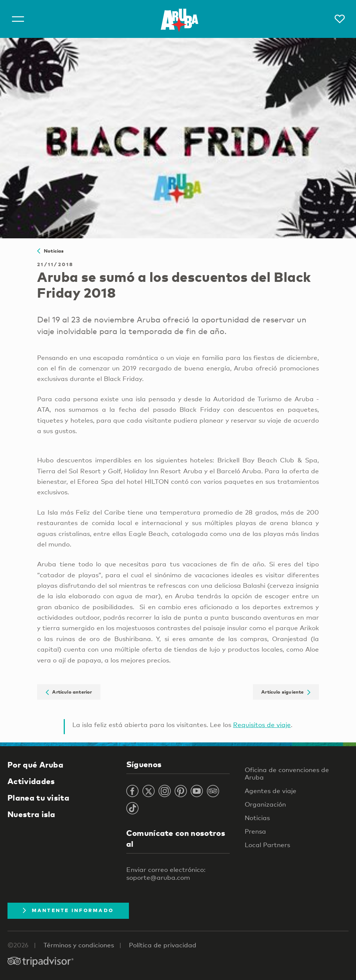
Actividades (31, 781)
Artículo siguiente (286, 692)
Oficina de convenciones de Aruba (287, 774)
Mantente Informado (68, 910)
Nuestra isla (31, 814)
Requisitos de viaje (262, 725)
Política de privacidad (163, 945)
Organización (265, 804)
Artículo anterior (69, 692)
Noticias (50, 251)
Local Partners (267, 845)
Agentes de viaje (271, 791)
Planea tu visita (38, 798)
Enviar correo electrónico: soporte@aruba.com (166, 873)
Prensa (255, 831)
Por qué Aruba (35, 765)
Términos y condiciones (79, 945)
